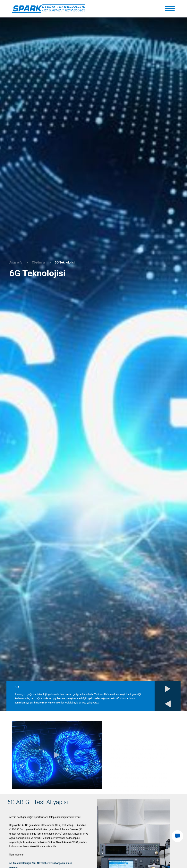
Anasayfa (16, 262)
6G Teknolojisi (65, 262)
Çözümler (39, 262)
